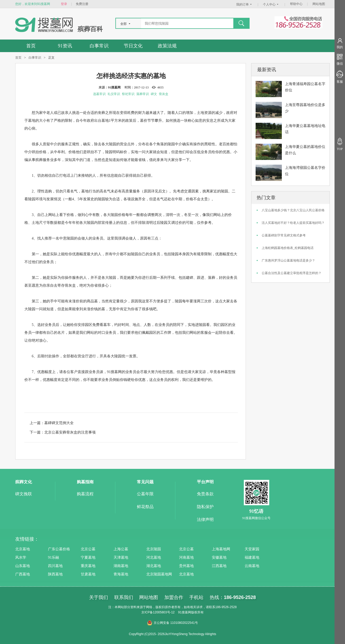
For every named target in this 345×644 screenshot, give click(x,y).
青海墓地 (121, 574)
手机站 (196, 597)
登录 (64, 4)
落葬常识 (143, 94)
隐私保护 (205, 507)
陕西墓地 (55, 574)
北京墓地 (23, 549)
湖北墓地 (154, 566)
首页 (31, 46)
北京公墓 (88, 549)
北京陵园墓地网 (159, 574)
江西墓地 (219, 566)
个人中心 (271, 4)
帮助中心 (296, 4)
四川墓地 (55, 566)
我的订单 (245, 4)
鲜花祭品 (145, 507)
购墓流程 (85, 494)
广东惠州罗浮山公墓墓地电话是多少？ (288, 260)
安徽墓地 (219, 557)
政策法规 (167, 46)
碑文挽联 (24, 494)
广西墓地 (23, 574)
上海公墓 (121, 549)
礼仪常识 (114, 94)
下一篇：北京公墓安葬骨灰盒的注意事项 (63, 432)
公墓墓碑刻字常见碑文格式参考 (284, 235)
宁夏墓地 (88, 557)
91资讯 (65, 46)
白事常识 (99, 46)
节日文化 (133, 46)
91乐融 (53, 557)
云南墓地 (252, 566)
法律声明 (205, 520)
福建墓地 (252, 557)
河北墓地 (154, 557)
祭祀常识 (128, 94)
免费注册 (82, 4)
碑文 (154, 94)
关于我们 (99, 597)
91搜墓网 (114, 87)
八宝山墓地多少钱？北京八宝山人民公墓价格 (293, 210)
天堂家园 (252, 549)
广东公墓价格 (59, 549)
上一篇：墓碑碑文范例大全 (52, 423)
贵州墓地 (186, 566)
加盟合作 (174, 597)
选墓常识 (99, 94)
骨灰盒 (164, 94)
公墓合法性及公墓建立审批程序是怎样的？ (292, 273)
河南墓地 (186, 557)
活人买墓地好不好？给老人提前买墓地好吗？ (293, 223)
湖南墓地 (121, 566)
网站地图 (319, 4)
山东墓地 (23, 566)
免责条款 (205, 494)
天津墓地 (121, 557)
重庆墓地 (88, 566)
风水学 (21, 557)
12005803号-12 (164, 612)
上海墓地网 (221, 549)
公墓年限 (145, 494)
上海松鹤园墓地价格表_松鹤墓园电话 (288, 248)
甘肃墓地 (88, 574)
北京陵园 (154, 549)
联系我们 (124, 597)
